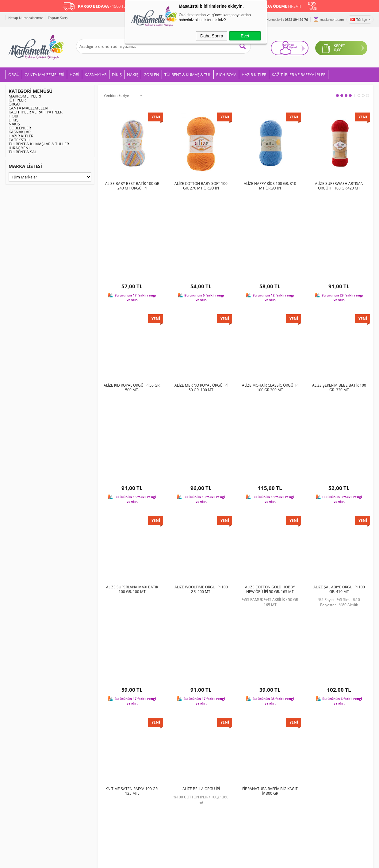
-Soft (157, 860)
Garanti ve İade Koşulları (92, 743)
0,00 (340, 48)
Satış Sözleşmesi (85, 733)
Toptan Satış (58, 18)
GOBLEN (151, 74)
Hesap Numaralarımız (25, 18)
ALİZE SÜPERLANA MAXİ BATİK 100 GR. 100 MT (132, 434)
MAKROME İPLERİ (25, 95)
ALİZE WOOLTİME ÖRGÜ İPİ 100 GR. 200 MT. (201, 434)
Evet (245, 36)
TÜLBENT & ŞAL (23, 151)
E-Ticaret (171, 860)
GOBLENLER (20, 127)
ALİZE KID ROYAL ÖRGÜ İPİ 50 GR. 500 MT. (132, 310)
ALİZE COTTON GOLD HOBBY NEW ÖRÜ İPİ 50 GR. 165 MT (270, 434)
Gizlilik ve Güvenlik (87, 753)
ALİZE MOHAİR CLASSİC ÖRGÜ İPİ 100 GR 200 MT (270, 310)
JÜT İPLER (17, 99)
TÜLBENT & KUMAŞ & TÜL (188, 74)
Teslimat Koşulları (86, 714)
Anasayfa (140, 714)
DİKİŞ (117, 74)
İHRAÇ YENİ (19, 147)
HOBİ (75, 74)
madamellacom (332, 19)
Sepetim (139, 753)
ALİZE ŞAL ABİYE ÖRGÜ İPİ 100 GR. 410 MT (339, 434)
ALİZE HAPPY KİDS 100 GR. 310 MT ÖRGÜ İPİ (270, 185)
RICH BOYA (226, 74)
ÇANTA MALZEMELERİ (44, 74)
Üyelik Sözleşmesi (86, 724)
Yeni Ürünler (142, 724)
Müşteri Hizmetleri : (280, 19)
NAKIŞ (133, 74)
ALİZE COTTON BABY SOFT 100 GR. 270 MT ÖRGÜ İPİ (201, 185)
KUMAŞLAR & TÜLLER (28, 763)
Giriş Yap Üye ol (287, 46)
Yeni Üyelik (202, 714)
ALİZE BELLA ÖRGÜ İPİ (201, 557)
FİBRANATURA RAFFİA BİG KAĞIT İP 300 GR (270, 559)
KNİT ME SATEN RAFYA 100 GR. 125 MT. (132, 559)
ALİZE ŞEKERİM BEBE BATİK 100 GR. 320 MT (339, 310)
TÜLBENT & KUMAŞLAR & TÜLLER (39, 143)
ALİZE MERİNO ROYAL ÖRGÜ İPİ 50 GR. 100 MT (201, 310)
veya (280, 48)
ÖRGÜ (14, 74)
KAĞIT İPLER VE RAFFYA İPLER (299, 74)
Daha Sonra (212, 36)
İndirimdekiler (144, 733)
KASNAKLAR (96, 74)
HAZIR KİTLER (254, 74)
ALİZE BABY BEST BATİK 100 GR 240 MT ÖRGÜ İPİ (132, 185)
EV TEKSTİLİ (19, 139)
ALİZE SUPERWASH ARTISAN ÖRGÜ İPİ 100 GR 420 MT (339, 185)
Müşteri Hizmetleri (148, 743)
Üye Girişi (201, 724)
